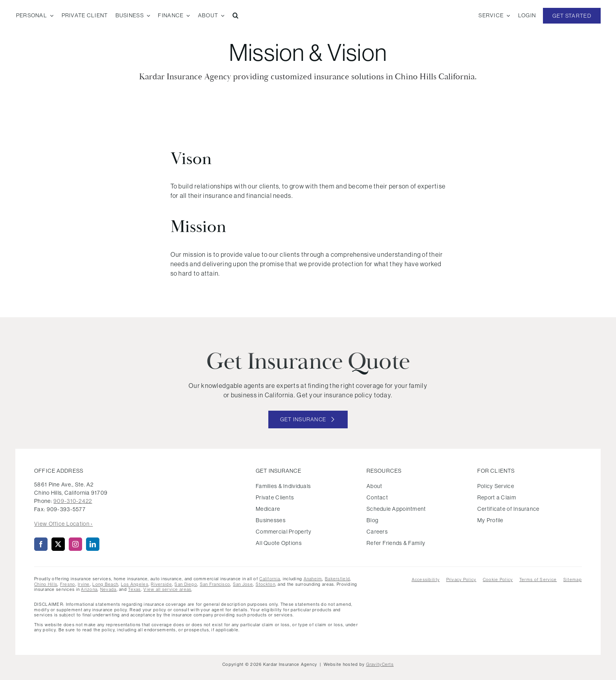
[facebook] (41, 544)
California (270, 579)
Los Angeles (135, 584)
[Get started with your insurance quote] (308, 420)
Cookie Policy (498, 579)
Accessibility (426, 579)
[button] (236, 16)
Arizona (89, 589)
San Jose (243, 584)
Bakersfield (337, 579)
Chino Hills (46, 584)
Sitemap (573, 579)
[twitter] (58, 544)
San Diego (186, 584)
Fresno (68, 584)
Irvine (84, 584)
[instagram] (75, 544)
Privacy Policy (461, 579)
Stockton (266, 584)
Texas (134, 589)
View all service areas (167, 589)
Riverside (161, 584)
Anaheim (313, 579)
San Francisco (215, 584)
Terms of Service (538, 579)
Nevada (108, 589)
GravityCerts (380, 664)
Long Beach (105, 584)
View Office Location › (63, 524)
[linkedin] (93, 544)
